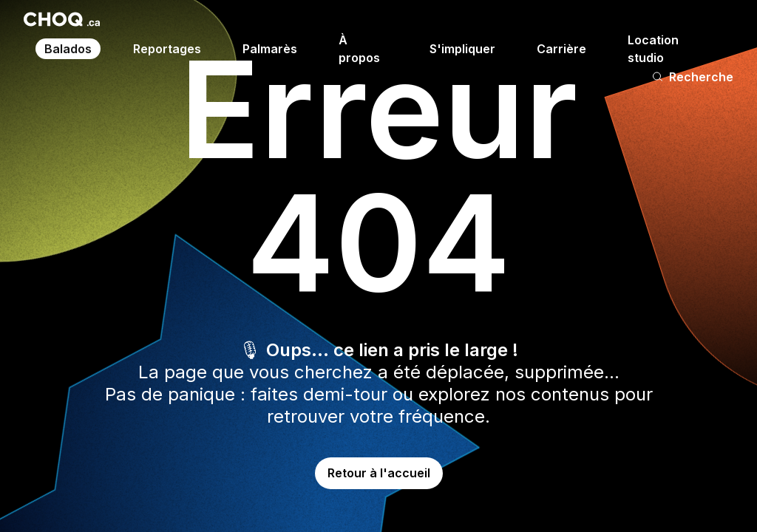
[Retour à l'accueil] (62, 19)
